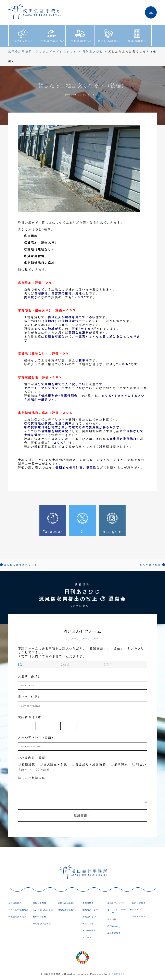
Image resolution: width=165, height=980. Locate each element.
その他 (43, 770)
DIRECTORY (116, 974)
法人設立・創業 (54, 764)
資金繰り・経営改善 (89, 764)
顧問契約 (119, 764)
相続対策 (27, 764)
